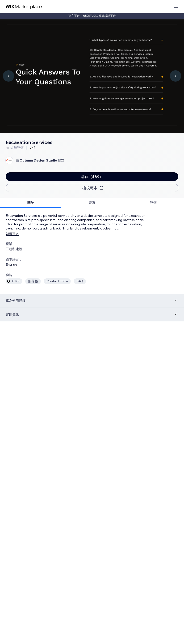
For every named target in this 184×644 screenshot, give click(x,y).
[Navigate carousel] (8, 76)
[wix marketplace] (24, 6)
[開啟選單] (176, 6)
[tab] (31, 203)
